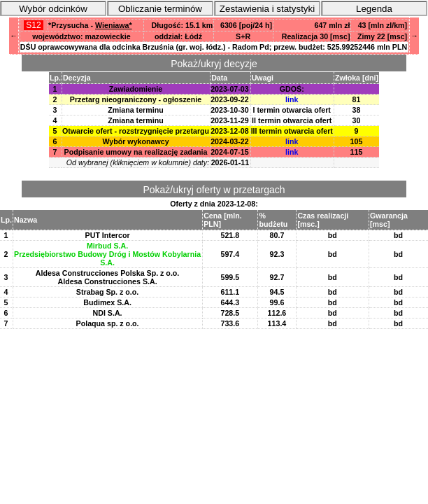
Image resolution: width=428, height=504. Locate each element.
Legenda (374, 9)
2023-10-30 (230, 110)
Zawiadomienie (136, 89)
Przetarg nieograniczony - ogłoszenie (136, 99)
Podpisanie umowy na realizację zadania (136, 152)
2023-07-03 (230, 89)
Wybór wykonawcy (135, 141)
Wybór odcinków (53, 9)
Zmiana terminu (135, 110)
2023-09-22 (230, 99)
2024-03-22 (230, 141)
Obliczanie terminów (160, 9)
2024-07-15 (230, 152)
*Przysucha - (90, 25)
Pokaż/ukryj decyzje (214, 64)
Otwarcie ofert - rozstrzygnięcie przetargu (136, 131)
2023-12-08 (230, 131)
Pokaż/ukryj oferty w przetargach (214, 190)
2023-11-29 (230, 120)
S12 (34, 25)
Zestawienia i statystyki (267, 9)
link (292, 99)
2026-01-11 (230, 162)
